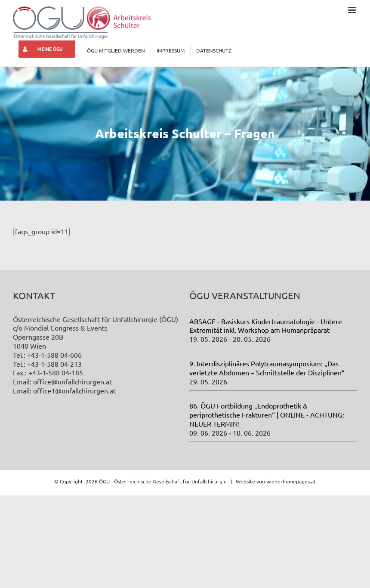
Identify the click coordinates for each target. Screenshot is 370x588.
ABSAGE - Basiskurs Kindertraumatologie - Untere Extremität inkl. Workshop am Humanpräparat (266, 326)
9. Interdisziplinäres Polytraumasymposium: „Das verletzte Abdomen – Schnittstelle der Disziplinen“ (267, 368)
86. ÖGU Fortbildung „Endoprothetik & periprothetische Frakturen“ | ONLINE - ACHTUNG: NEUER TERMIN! (267, 415)
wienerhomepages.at (291, 481)
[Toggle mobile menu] (353, 10)
